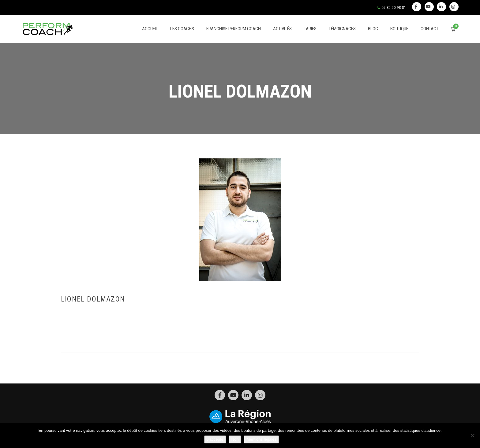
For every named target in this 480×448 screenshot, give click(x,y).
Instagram (453, 7)
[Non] (472, 435)
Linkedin (441, 7)
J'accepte (215, 439)
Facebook (416, 7)
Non (235, 439)
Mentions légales (261, 439)
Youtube (428, 7)
